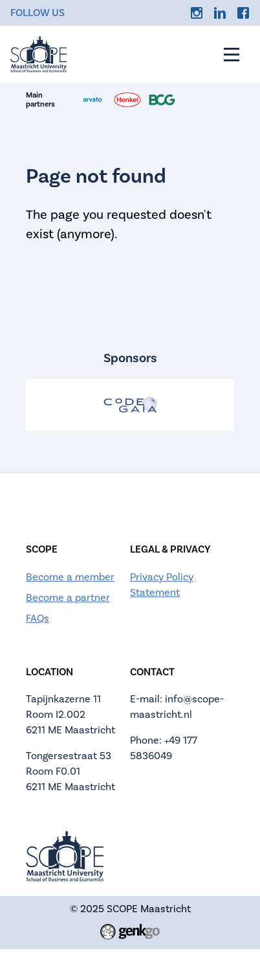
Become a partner (68, 597)
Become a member (70, 577)
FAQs (38, 618)
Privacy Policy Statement (162, 585)
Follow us (38, 13)
